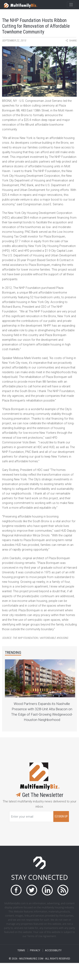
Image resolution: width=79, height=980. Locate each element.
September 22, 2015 (14, 41)
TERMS (21, 950)
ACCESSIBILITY (53, 950)
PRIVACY (35, 950)
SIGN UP (61, 816)
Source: (35, 638)
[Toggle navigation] (71, 5)
